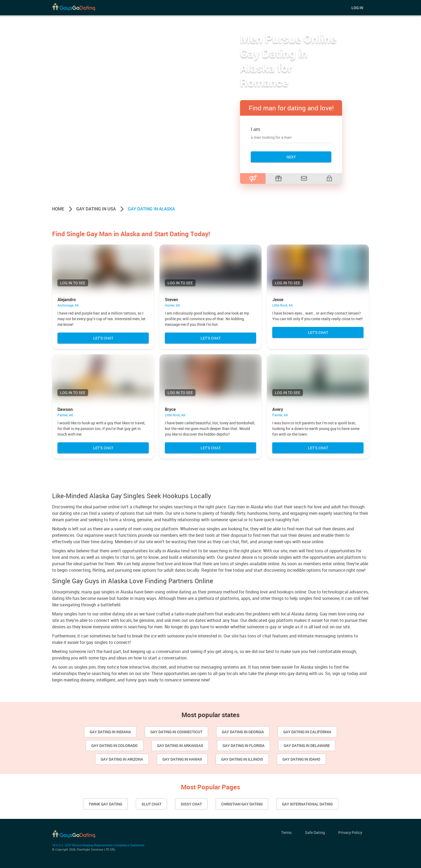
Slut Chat (151, 804)
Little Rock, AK (283, 305)
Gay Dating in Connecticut (176, 732)
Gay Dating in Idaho (301, 759)
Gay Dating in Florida (244, 745)
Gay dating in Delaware (307, 745)
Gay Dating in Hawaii (182, 759)
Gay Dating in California (307, 732)
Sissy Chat (191, 804)
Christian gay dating (242, 804)
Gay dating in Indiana (110, 732)
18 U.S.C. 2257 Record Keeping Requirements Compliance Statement (98, 845)
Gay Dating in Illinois (242, 759)
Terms (286, 832)
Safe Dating (315, 832)
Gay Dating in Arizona (122, 759)
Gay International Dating (307, 804)
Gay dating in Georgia (243, 732)
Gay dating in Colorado (115, 745)
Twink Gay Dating (105, 804)
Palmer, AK (65, 415)
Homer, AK (173, 305)
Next (291, 157)
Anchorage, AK (68, 305)
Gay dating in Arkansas (180, 745)
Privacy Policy (350, 832)
